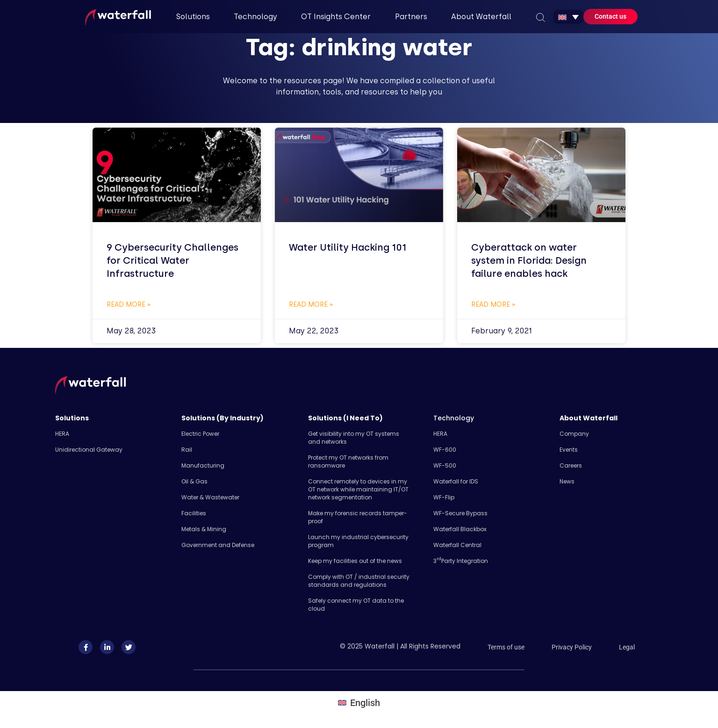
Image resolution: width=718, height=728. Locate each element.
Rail (187, 450)
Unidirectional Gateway (89, 450)
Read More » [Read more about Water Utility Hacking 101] (311, 305)
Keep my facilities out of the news (355, 561)
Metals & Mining (204, 529)
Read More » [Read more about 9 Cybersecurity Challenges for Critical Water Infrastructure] (129, 305)
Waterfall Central (457, 545)
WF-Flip (444, 497)
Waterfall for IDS (456, 481)
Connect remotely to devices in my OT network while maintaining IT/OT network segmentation (358, 489)
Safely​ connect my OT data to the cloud (356, 605)
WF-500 (445, 465)
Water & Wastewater (210, 497)
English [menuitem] (365, 703)
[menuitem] (568, 17)
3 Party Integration (461, 561)
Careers (571, 465)
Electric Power (200, 434)
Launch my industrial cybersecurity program (358, 541)
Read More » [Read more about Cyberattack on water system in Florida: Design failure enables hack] (493, 305)
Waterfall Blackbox (460, 529)
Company (574, 434)
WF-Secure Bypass (460, 513)
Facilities (194, 513)
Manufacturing (203, 465)
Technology (454, 418)
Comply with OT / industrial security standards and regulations (359, 581)
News (567, 481)
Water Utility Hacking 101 (348, 247)
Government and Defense (218, 545)
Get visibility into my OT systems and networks (354, 438)
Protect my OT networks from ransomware (348, 461)
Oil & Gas (194, 481)
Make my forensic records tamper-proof (358, 517)
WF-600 (445, 450)
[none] (568, 17)
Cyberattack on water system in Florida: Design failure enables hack (529, 260)
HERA (62, 434)
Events (569, 450)
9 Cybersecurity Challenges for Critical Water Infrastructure (172, 260)
